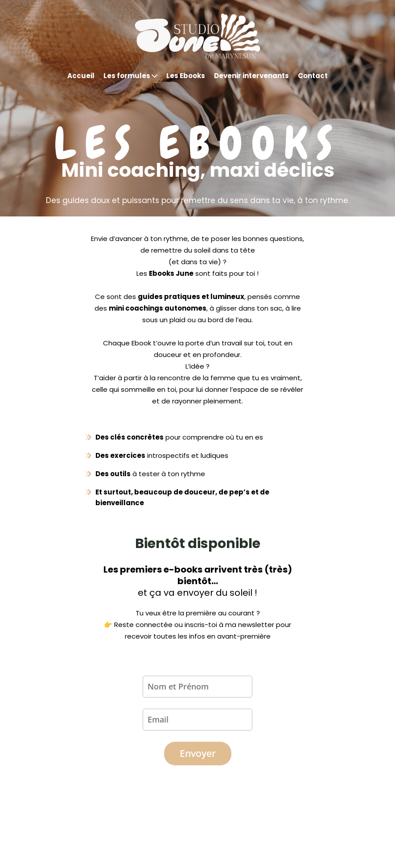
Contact (313, 76)
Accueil (81, 76)
